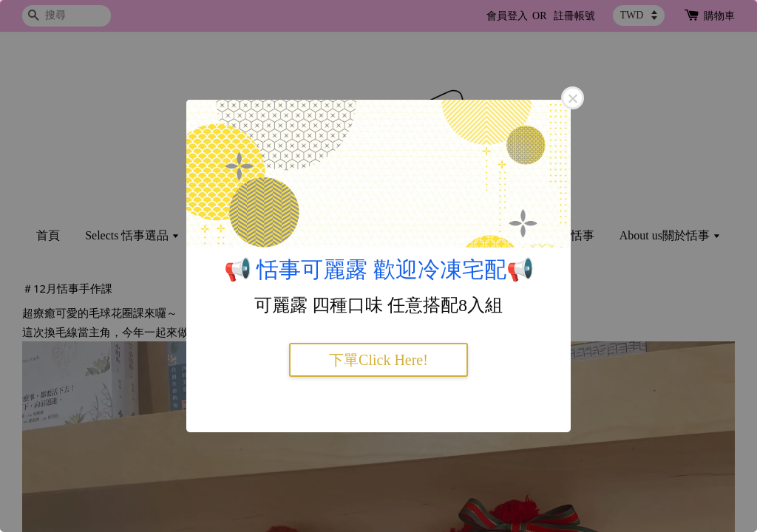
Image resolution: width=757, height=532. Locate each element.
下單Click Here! (378, 360)
